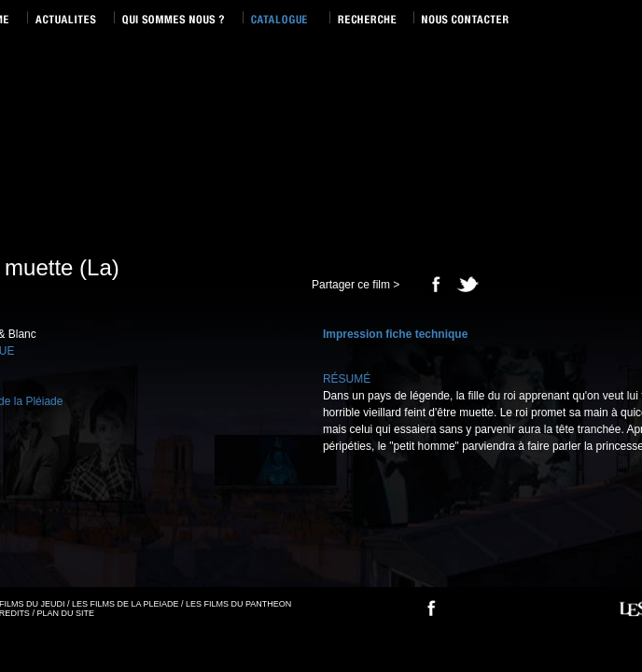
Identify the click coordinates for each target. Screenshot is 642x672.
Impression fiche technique (395, 334)
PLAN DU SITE (65, 613)
